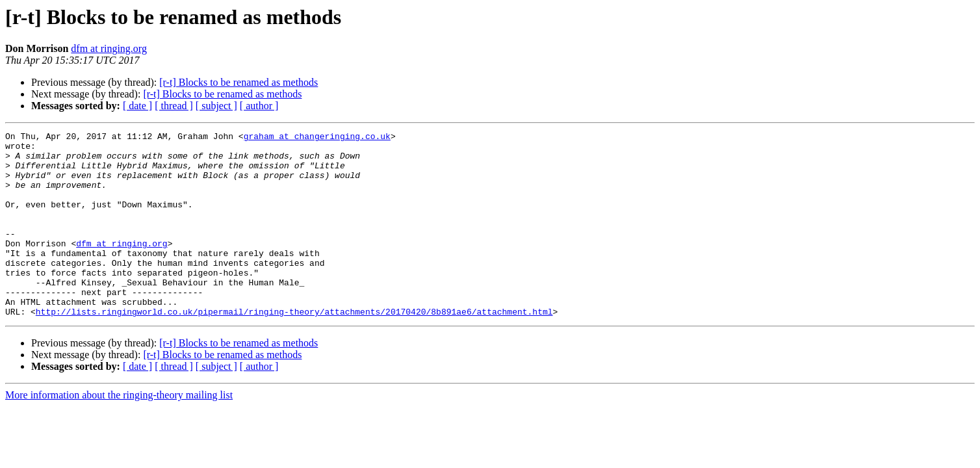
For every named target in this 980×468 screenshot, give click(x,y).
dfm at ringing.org (109, 48)
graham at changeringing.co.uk (317, 138)
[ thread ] (174, 106)
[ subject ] (216, 106)
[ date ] (137, 106)
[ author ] (259, 106)
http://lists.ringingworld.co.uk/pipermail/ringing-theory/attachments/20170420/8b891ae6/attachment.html (294, 348)
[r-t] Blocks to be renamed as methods (239, 82)
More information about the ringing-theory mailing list (119, 432)
